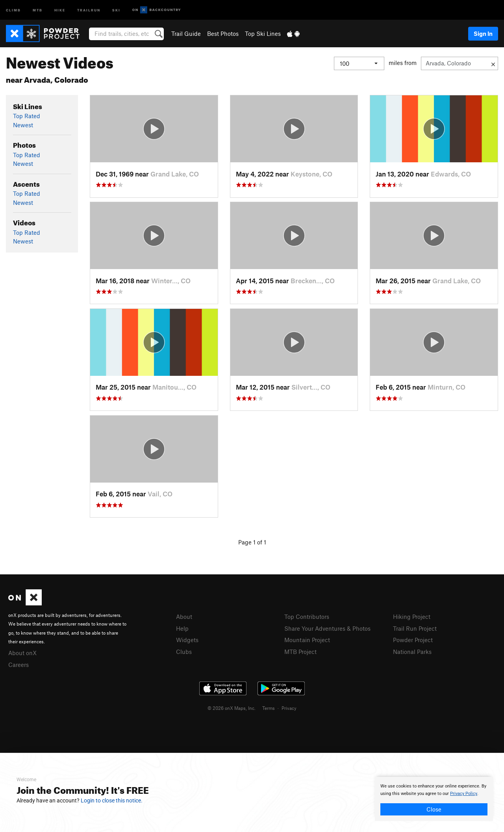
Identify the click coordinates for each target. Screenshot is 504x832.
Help (182, 628)
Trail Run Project (415, 628)
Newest (23, 125)
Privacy (289, 708)
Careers (19, 665)
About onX (22, 653)
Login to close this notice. (112, 800)
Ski (116, 10)
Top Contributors (307, 617)
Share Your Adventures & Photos (327, 628)
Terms (269, 708)
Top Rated (27, 116)
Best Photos (223, 33)
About (184, 617)
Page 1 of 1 (252, 542)
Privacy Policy (464, 794)
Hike (60, 10)
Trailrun (89, 10)
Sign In (483, 33)
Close (434, 809)
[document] (434, 799)
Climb (13, 10)
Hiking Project (412, 617)
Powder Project (413, 640)
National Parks (412, 652)
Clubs (184, 652)
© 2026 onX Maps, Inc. (232, 708)
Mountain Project (307, 640)
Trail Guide (186, 33)
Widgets (187, 640)
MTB (38, 10)
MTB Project (300, 652)
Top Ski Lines (263, 33)
